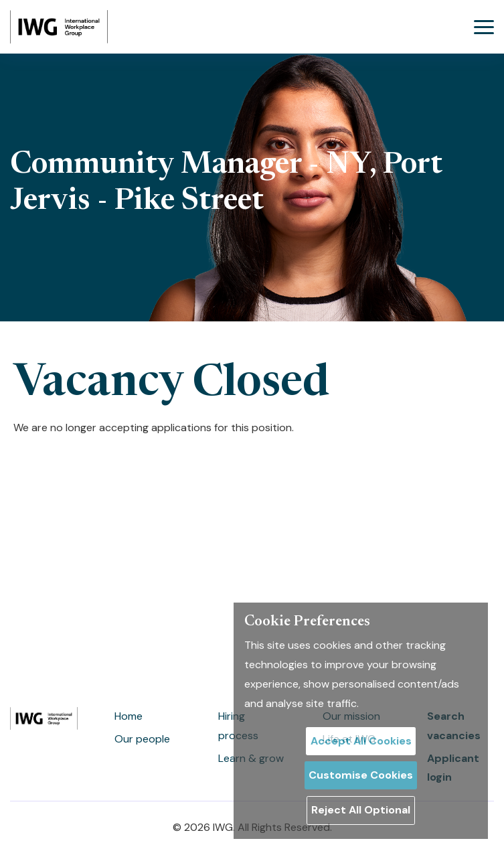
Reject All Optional (361, 810)
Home (129, 716)
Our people (142, 739)
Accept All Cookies (361, 741)
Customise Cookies (361, 775)
